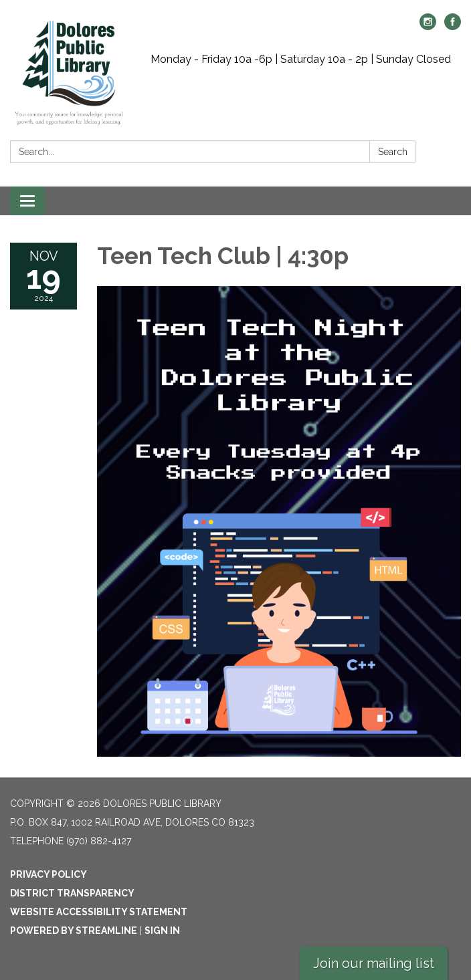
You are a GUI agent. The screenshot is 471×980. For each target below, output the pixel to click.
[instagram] (428, 26)
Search (393, 152)
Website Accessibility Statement (99, 912)
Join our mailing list (374, 963)
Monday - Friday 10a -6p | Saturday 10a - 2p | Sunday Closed (301, 59)
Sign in (162, 931)
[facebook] (453, 26)
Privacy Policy (49, 874)
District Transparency (72, 893)
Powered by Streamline (74, 931)
